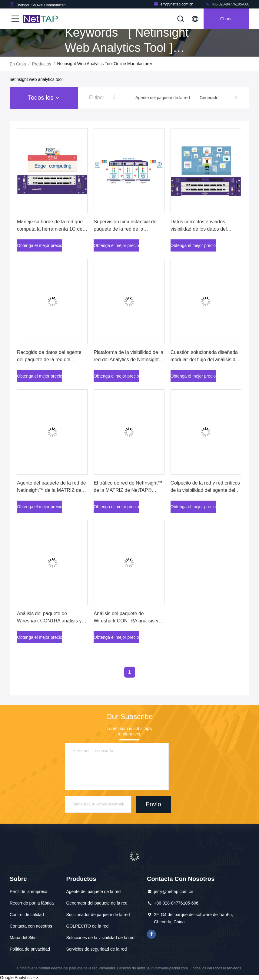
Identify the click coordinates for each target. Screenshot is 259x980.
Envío (153, 804)
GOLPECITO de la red (87, 926)
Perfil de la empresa (29, 892)
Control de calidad (27, 915)
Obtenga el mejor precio (40, 245)
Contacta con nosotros (31, 926)
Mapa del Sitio (23, 938)
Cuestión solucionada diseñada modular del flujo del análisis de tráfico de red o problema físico (204, 360)
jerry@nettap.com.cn (173, 4)
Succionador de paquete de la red (98, 915)
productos (42, 64)
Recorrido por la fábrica (32, 903)
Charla (226, 19)
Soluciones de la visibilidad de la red (100, 938)
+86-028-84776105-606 (227, 4)
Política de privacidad (30, 949)
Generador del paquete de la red (97, 903)
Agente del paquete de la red (93, 892)
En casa (18, 64)
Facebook (151, 934)
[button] (114, 98)
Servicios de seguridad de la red (96, 949)
